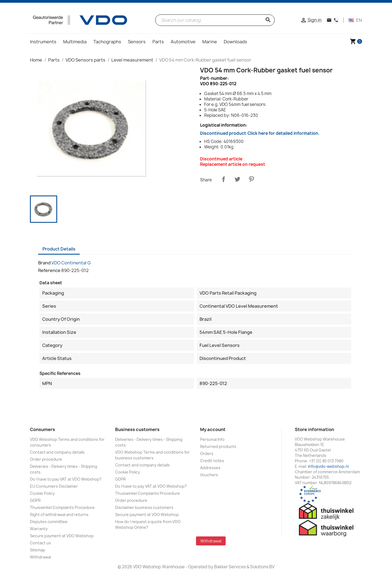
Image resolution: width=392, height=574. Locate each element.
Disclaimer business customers (144, 507)
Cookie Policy (42, 493)
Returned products (218, 446)
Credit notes (212, 461)
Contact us (40, 543)
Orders (207, 454)
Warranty (39, 529)
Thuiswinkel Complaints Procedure (62, 507)
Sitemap (38, 550)
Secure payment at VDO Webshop (62, 536)
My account (213, 429)
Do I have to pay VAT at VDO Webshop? (66, 479)
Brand (44, 263)
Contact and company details (57, 452)
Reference (49, 270)
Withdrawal (40, 557)
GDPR (35, 500)
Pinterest (251, 179)
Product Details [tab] (59, 249)
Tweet (237, 179)
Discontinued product (260, 133)
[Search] (215, 20)
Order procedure (46, 459)
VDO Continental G (71, 263)
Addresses (210, 468)
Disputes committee (49, 522)
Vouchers (209, 475)
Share (223, 179)
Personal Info (212, 439)
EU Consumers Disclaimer (54, 486)
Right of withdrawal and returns (59, 515)
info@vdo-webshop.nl (328, 466)
